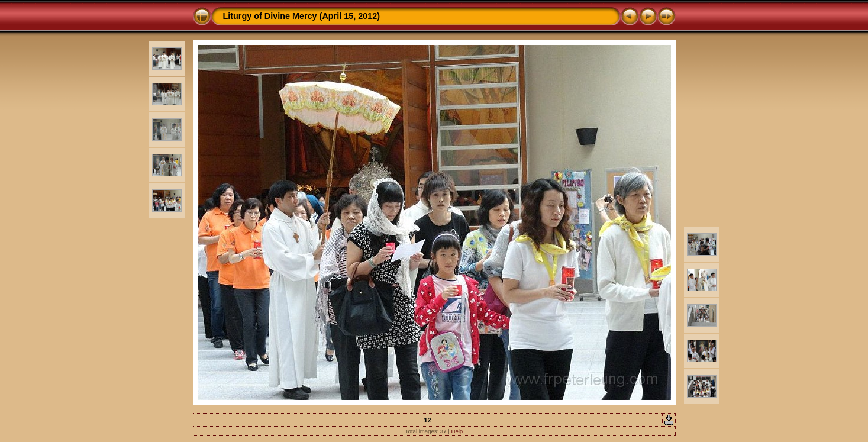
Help (457, 431)
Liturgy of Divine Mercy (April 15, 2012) (302, 16)
